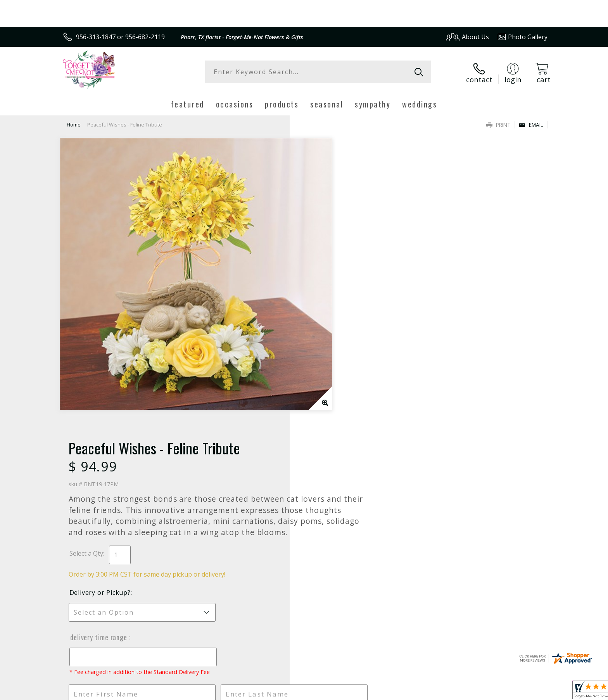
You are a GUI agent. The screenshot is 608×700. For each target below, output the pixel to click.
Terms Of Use (379, 692)
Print (498, 122)
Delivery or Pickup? (335, 298)
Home (74, 122)
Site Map (527, 692)
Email (531, 122)
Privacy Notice (424, 692)
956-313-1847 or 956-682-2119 (120, 37)
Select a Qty (322, 259)
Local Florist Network (479, 692)
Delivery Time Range (334, 343)
